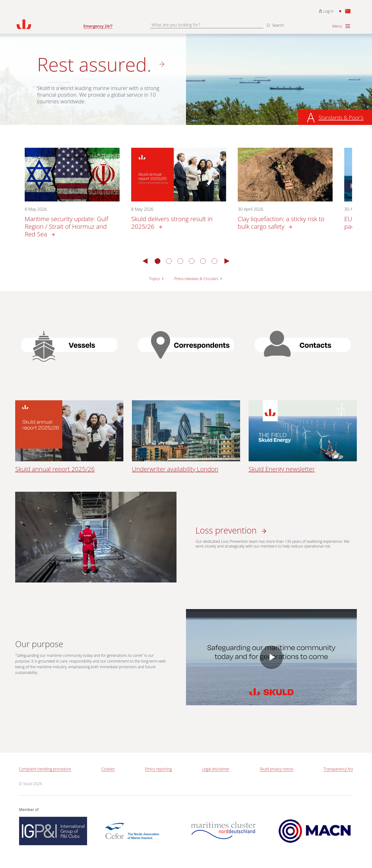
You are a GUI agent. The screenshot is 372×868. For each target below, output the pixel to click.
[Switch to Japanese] (340, 11)
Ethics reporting (158, 769)
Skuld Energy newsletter (282, 469)
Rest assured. (94, 64)
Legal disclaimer (216, 769)
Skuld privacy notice (276, 769)
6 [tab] (214, 261)
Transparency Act (338, 769)
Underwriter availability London (175, 469)
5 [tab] (203, 261)
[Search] (274, 23)
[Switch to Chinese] (348, 11)
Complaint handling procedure (45, 769)
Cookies (108, 769)
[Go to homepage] (50, 24)
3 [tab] (180, 261)
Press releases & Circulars (198, 279)
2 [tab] (169, 261)
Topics (157, 279)
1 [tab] (158, 261)
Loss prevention (227, 530)
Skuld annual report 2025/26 (55, 469)
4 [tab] (192, 261)
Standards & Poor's (341, 117)
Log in (326, 11)
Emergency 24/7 (98, 26)
